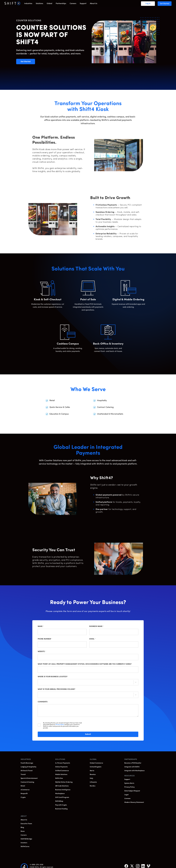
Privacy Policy (60, 725)
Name (41, 626)
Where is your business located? (53, 677)
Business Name (97, 626)
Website (42, 652)
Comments (43, 702)
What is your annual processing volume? (56, 689)
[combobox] (40, 683)
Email (92, 639)
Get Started (28, 62)
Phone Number (45, 639)
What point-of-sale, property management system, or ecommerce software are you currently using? (85, 664)
